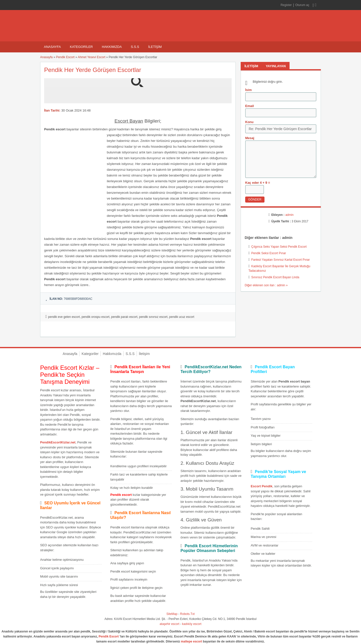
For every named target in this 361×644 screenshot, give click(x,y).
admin (289, 215)
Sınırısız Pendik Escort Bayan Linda (275, 277)
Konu (249, 122)
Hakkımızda (112, 47)
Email (250, 106)
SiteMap (172, 614)
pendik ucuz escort (182, 317)
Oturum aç (303, 5)
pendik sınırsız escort (153, 317)
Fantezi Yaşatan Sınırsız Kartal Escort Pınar (281, 260)
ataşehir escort (170, 624)
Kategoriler (81, 47)
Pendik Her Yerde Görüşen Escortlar (93, 70)
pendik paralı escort (124, 317)
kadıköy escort (192, 624)
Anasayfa (52, 47)
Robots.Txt (187, 614)
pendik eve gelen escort (64, 317)
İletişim (155, 47)
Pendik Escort (65, 57)
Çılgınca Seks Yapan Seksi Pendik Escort (279, 247)
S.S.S (135, 47)
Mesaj (250, 138)
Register (286, 5)
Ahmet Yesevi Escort (92, 57)
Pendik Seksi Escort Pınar (269, 253)
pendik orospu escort (95, 317)
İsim (248, 90)
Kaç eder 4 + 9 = (258, 183)
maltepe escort (191, 641)
